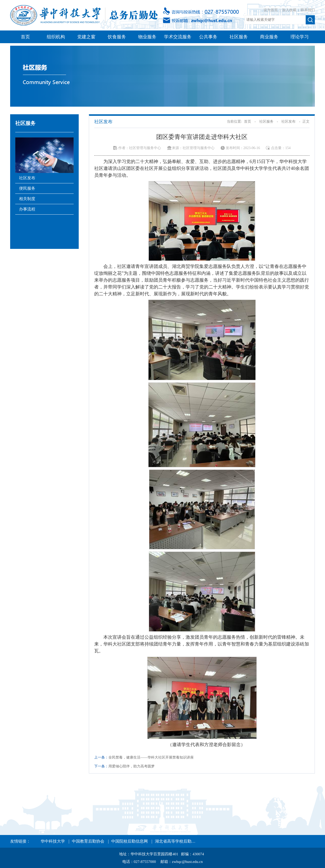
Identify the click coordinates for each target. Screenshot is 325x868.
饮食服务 (117, 37)
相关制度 (27, 199)
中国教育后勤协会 (88, 841)
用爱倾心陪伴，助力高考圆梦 (132, 766)
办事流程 (27, 209)
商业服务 (269, 37)
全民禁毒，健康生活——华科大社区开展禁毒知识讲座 (151, 757)
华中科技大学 (53, 841)
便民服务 (27, 188)
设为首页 (271, 10)
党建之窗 (86, 37)
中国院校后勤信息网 (129, 841)
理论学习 (300, 37)
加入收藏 (290, 10)
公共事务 (208, 37)
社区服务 (239, 37)
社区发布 (27, 178)
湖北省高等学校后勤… (175, 841)
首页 (25, 37)
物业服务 (147, 37)
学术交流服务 (178, 37)
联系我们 (308, 10)
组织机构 (56, 37)
